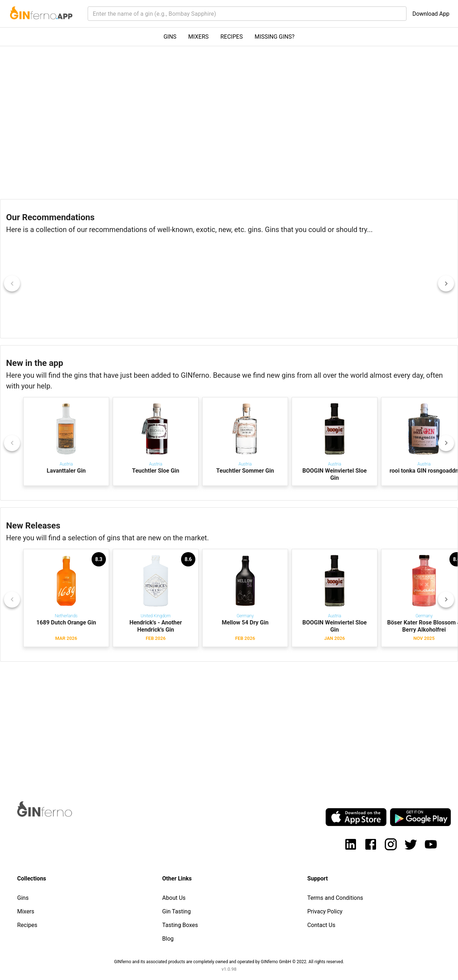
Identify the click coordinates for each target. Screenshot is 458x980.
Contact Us (321, 925)
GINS (170, 37)
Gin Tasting (176, 911)
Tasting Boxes (180, 925)
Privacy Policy (325, 911)
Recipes (27, 925)
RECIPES (232, 37)
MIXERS (198, 37)
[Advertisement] (215, 725)
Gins (23, 898)
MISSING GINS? (274, 37)
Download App (431, 14)
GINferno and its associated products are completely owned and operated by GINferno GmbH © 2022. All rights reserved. (229, 962)
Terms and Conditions (335, 898)
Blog (168, 939)
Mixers (26, 911)
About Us (174, 898)
